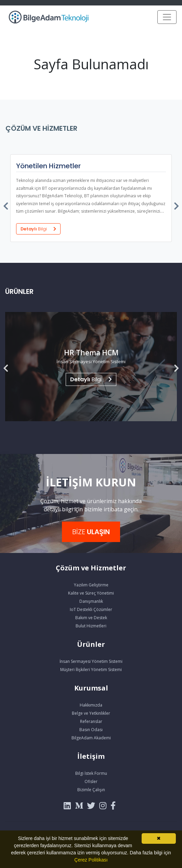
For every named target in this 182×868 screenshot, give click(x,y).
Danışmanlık (91, 601)
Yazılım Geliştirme (91, 585)
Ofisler (91, 781)
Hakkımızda (91, 705)
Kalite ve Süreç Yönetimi (91, 593)
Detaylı (38, 229)
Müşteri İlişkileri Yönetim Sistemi (91, 670)
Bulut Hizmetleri (91, 626)
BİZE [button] (91, 532)
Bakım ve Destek (91, 618)
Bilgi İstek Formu (91, 773)
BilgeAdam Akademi (91, 738)
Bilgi (91, 379)
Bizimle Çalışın (91, 790)
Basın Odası (91, 730)
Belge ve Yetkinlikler (91, 713)
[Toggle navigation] (167, 17)
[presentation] (6, 204)
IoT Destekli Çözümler (91, 609)
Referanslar (91, 721)
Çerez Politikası (91, 860)
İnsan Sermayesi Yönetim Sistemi (91, 661)
